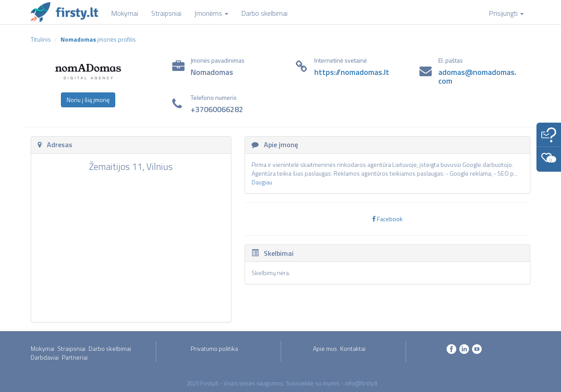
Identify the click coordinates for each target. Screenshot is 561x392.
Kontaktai (353, 348)
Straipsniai (71, 348)
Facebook (387, 219)
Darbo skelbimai (110, 348)
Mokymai (43, 348)
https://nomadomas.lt (352, 72)
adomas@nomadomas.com (477, 76)
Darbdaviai (45, 357)
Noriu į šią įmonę (88, 100)
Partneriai (75, 357)
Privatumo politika (214, 348)
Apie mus (325, 348)
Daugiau (262, 182)
